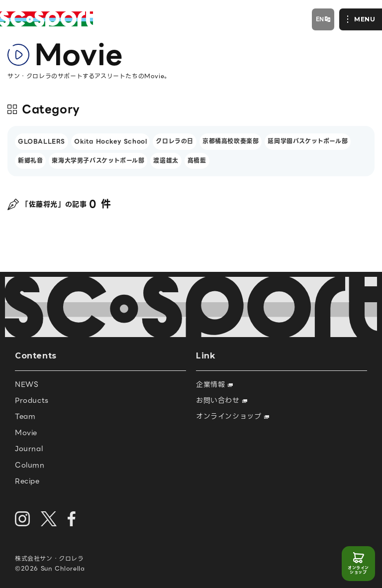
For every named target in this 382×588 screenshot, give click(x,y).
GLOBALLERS (42, 141)
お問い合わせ (222, 400)
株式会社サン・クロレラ (49, 558)
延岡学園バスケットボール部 (308, 141)
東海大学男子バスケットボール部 (98, 161)
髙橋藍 (197, 161)
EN (320, 19)
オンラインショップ (358, 570)
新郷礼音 (30, 161)
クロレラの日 (175, 141)
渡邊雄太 (166, 161)
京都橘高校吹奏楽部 (231, 141)
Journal (29, 449)
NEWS (27, 384)
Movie (26, 433)
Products (32, 400)
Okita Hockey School (110, 141)
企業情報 (214, 384)
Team (25, 416)
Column (30, 465)
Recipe (27, 481)
